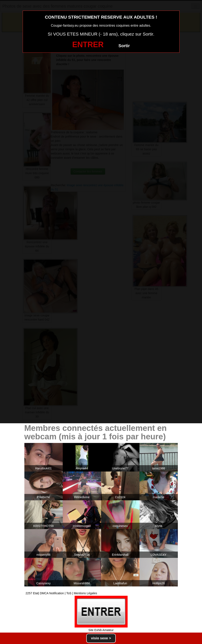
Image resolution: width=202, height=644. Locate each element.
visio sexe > (101, 638)
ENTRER (88, 45)
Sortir (124, 46)
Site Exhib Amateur (101, 630)
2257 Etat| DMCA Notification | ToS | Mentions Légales (61, 593)
